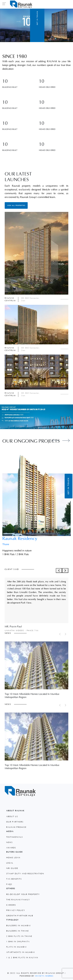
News (9, 842)
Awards (11, 848)
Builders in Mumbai (18, 926)
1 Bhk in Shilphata (18, 942)
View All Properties (16, 205)
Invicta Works (44, 976)
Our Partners (15, 822)
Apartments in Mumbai (21, 952)
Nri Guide (12, 868)
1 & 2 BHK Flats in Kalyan (22, 958)
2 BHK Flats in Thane (19, 936)
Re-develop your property (23, 894)
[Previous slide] (56, 441)
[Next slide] (66, 441)
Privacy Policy (16, 910)
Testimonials (15, 837)
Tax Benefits (14, 879)
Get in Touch (69, 486)
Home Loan (13, 858)
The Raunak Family (18, 900)
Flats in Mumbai (16, 947)
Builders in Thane (18, 931)
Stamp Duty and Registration (25, 874)
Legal (10, 863)
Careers (11, 905)
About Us (12, 817)
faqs (9, 884)
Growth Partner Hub (20, 916)
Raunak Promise (16, 827)
